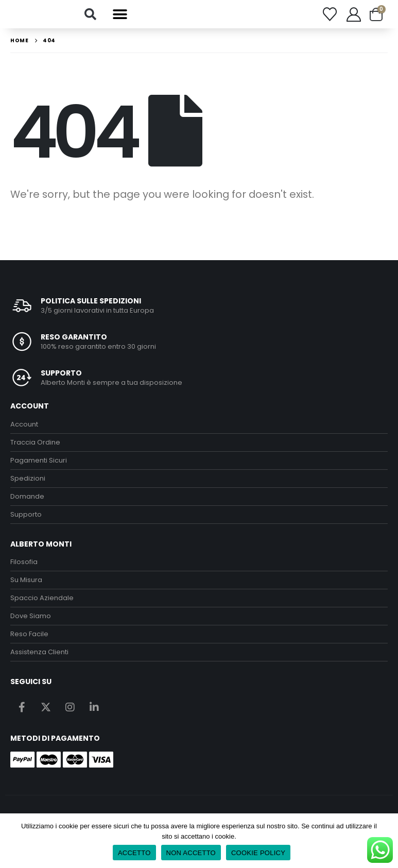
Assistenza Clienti (39, 653)
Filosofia (24, 563)
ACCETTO (134, 853)
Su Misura (26, 581)
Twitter (46, 708)
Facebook (22, 708)
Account (24, 426)
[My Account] (354, 15)
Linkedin (94, 708)
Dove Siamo (31, 617)
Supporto (26, 516)
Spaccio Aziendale (42, 599)
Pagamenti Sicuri (39, 462)
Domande (27, 498)
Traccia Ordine (35, 444)
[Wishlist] (330, 15)
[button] (91, 15)
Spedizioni (28, 480)
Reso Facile (29, 635)
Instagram (70, 708)
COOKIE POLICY (258, 853)
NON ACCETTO (191, 853)
